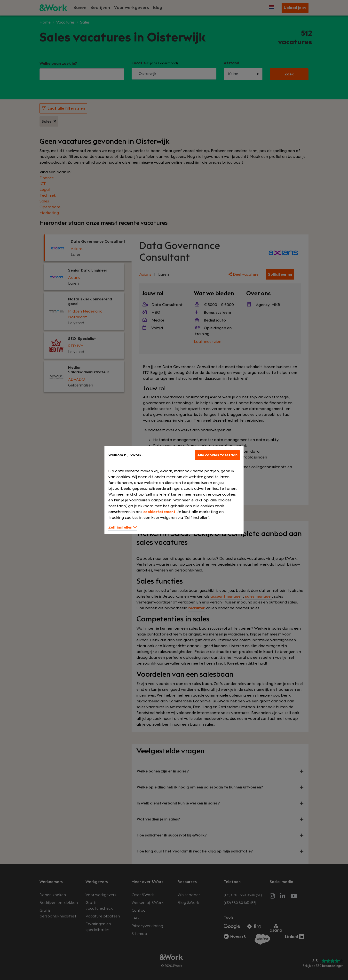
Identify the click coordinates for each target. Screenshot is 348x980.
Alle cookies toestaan (217, 455)
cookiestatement (159, 512)
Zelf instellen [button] (123, 527)
